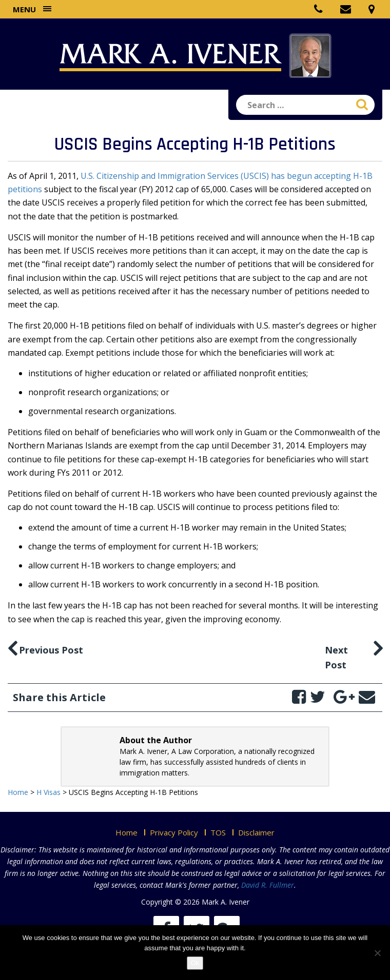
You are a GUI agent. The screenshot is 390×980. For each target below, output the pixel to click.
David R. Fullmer (268, 885)
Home (126, 832)
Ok (195, 963)
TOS (218, 832)
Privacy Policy (174, 832)
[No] (377, 953)
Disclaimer (256, 832)
